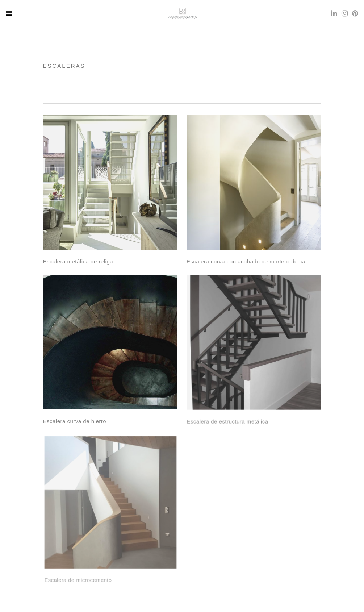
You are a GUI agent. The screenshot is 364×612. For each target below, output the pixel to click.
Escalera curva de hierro (75, 421)
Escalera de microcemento (80, 575)
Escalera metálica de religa (78, 261)
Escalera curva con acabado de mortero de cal (247, 261)
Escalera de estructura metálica (228, 419)
